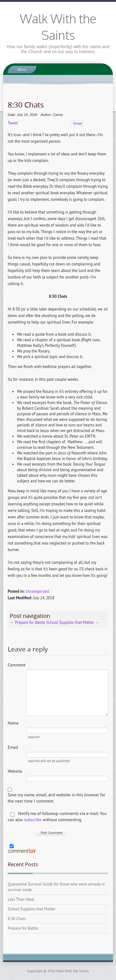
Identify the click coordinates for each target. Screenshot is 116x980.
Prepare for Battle (28, 622)
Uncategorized (37, 591)
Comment (17, 665)
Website (15, 771)
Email (78, 123)
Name (13, 723)
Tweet (13, 123)
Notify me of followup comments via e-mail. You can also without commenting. (57, 817)
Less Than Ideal (21, 899)
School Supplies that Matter (73, 622)
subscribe (33, 820)
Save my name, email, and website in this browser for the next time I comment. (57, 798)
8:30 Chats (17, 919)
